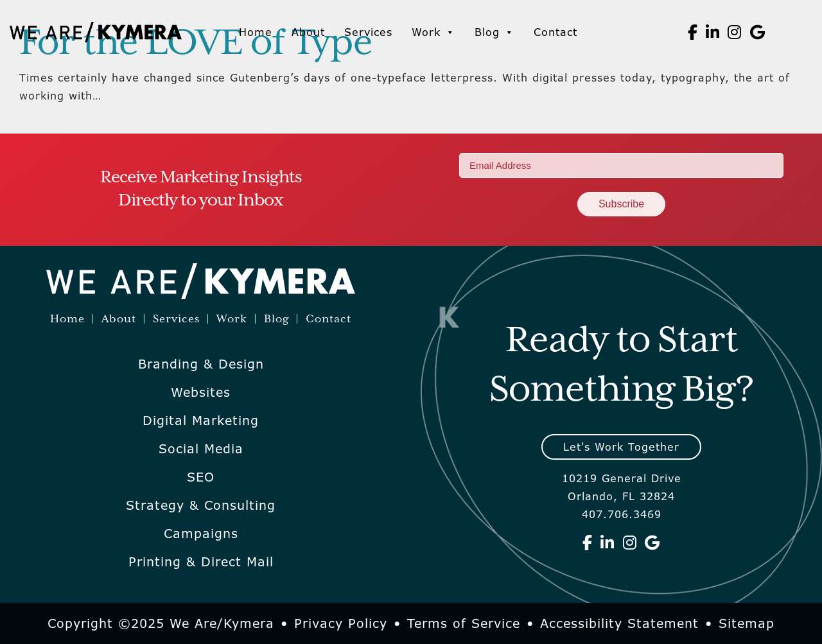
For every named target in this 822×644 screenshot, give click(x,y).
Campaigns (201, 534)
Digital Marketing (201, 421)
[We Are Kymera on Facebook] (693, 32)
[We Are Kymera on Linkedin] (713, 32)
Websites (201, 392)
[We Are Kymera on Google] (758, 32)
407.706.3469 (622, 514)
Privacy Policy (341, 623)
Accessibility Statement (619, 623)
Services (368, 32)
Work (433, 32)
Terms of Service (464, 623)
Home (256, 32)
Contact (555, 32)
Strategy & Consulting (201, 505)
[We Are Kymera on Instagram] (735, 32)
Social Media (201, 449)
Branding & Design (201, 364)
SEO (201, 477)
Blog (494, 32)
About (308, 32)
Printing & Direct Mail (201, 562)
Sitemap (747, 623)
